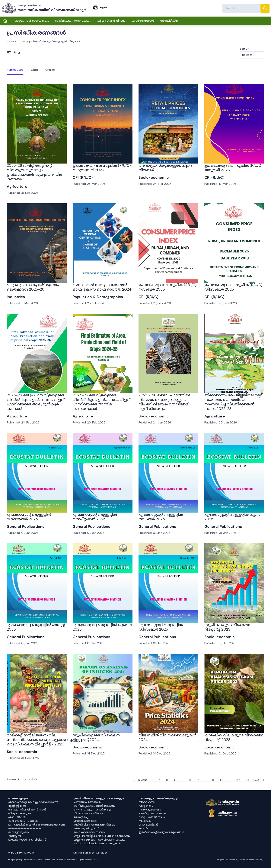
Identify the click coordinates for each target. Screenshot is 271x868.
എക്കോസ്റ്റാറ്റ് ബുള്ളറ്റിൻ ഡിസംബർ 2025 (161, 627)
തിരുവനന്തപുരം (20, 813)
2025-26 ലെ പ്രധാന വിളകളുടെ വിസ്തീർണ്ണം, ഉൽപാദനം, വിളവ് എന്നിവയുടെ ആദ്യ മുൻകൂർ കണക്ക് (36, 402)
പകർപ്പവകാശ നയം (152, 813)
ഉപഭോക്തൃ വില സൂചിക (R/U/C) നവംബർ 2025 (168, 287)
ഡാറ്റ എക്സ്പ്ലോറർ (67, 41)
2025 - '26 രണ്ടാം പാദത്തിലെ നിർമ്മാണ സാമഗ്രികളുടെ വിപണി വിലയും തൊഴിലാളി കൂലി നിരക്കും (165, 402)
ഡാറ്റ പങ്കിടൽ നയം (152, 817)
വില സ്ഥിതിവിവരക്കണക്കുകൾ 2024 (167, 737)
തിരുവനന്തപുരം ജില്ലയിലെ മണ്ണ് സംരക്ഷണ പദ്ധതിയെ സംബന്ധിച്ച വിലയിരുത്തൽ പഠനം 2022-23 (233, 402)
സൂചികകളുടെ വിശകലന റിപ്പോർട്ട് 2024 (96, 737)
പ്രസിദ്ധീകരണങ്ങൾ (87, 802)
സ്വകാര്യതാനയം (150, 810)
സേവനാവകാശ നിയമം (89, 832)
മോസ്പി (144, 828)
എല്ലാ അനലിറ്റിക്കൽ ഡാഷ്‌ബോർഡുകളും (102, 836)
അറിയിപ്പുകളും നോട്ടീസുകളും (94, 806)
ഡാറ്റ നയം (146, 806)
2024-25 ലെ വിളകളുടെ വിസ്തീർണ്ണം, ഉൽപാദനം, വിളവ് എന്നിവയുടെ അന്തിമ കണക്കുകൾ (102, 402)
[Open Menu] (14, 53)
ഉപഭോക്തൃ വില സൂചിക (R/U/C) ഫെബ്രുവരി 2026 (102, 168)
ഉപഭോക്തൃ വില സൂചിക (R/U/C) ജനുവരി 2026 (233, 168)
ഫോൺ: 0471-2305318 (23, 821)
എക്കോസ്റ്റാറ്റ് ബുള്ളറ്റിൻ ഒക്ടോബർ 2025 (29, 517)
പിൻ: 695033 (17, 817)
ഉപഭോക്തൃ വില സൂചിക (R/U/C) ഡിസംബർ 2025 (233, 287)
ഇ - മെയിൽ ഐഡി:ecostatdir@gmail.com (37, 825)
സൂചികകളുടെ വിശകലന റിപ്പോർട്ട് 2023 (228, 627)
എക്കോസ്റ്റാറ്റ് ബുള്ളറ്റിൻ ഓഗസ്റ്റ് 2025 (36, 627)
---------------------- (25, 828)
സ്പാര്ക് (145, 821)
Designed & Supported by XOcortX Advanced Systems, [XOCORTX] (239, 860)
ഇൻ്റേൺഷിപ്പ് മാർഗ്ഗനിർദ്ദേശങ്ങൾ (161, 832)
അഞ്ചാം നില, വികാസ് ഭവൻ (27, 810)
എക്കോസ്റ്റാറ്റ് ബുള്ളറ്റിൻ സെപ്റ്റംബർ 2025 (95, 517)
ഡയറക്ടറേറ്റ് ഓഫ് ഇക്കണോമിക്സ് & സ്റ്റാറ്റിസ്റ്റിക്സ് (35, 804)
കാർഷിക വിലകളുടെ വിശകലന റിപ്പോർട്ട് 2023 (234, 737)
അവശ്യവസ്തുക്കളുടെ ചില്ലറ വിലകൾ (165, 168)
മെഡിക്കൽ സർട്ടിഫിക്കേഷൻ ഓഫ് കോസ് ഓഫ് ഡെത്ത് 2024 (102, 287)
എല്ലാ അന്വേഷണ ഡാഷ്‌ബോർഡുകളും (100, 840)
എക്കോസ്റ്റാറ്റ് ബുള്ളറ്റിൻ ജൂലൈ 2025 (102, 627)
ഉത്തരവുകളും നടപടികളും (92, 810)
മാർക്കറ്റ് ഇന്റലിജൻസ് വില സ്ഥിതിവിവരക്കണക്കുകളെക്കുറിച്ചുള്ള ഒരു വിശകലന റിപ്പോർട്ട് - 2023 (43, 740)
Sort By (244, 49)
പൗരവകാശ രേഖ (85, 821)
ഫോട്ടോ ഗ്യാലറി (19, 832)
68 (247, 780)
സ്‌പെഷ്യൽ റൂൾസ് (86, 828)
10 (221, 780)
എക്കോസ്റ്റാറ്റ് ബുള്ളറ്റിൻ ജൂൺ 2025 (233, 517)
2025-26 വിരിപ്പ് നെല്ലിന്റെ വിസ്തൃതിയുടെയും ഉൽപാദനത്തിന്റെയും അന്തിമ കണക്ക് (34, 172)
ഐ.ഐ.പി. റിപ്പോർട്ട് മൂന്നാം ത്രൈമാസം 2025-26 (33, 287)
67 (238, 780)
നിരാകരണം (147, 802)
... (230, 780)
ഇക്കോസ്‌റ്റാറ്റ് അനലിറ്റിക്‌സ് (27, 840)
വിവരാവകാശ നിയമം (88, 813)
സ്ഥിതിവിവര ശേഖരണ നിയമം (94, 825)
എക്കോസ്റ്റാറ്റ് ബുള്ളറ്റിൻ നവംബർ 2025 (161, 517)
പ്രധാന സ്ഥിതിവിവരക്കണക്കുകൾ (97, 843)
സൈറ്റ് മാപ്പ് (81, 817)
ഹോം (11, 41)
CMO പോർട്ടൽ (148, 825)
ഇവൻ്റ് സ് (15, 836)
